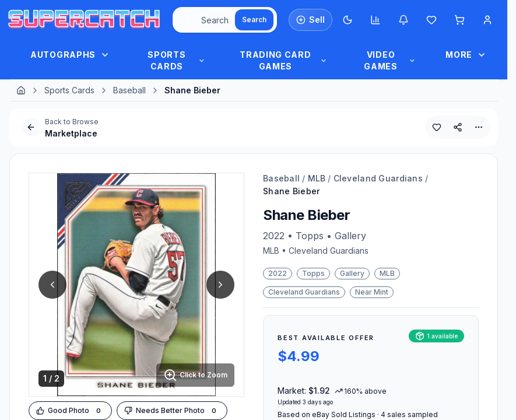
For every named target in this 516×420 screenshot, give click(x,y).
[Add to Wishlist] (437, 127)
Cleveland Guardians (378, 178)
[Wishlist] (431, 20)
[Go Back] (31, 127)
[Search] (254, 20)
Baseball (129, 90)
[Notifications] (403, 20)
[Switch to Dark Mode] (347, 20)
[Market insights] (375, 20)
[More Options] (479, 127)
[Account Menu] (487, 20)
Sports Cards (69, 90)
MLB (317, 178)
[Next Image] (220, 285)
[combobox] (225, 20)
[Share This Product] (458, 127)
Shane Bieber (291, 191)
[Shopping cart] (459, 20)
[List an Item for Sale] (310, 20)
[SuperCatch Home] (84, 20)
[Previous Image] (52, 285)
